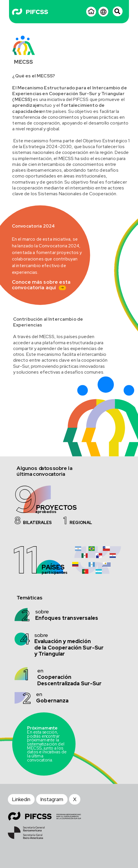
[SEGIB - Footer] (26, 833)
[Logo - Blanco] (30, 12)
